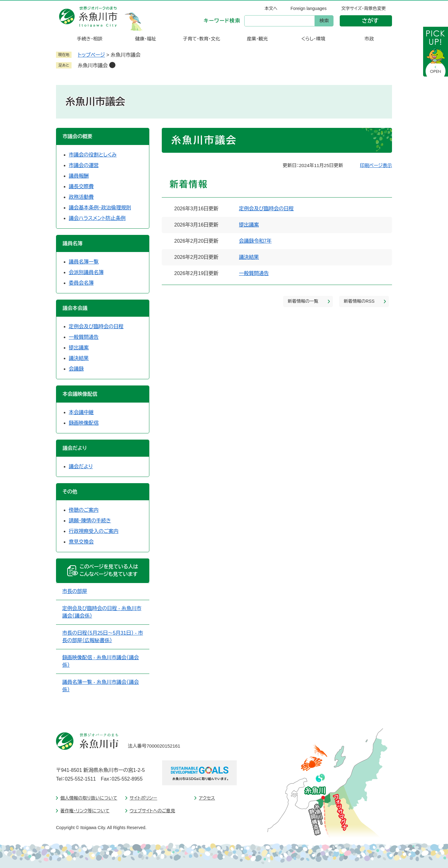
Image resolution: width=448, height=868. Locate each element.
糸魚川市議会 (93, 65)
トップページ (91, 55)
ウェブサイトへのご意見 (152, 811)
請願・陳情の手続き (90, 521)
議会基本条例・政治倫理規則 (100, 208)
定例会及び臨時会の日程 (266, 209)
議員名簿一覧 (84, 262)
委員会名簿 (81, 283)
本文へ (271, 8)
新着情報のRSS (359, 301)
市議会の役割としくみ (93, 155)
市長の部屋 (75, 591)
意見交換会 (81, 542)
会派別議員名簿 (86, 272)
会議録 (76, 369)
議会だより (81, 467)
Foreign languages (309, 8)
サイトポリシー (144, 798)
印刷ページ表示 (376, 165)
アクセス (207, 798)
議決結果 (249, 257)
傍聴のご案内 (84, 510)
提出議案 (249, 225)
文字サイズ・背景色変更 (364, 8)
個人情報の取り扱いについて (89, 798)
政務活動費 (81, 197)
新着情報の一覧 (303, 301)
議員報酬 (79, 176)
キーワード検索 (222, 21)
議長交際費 (81, 187)
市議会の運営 (84, 165)
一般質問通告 (254, 273)
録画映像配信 (84, 423)
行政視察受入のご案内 (94, 531)
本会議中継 (81, 412)
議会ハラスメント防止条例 (97, 218)
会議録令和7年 (255, 241)
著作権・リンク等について (85, 811)
